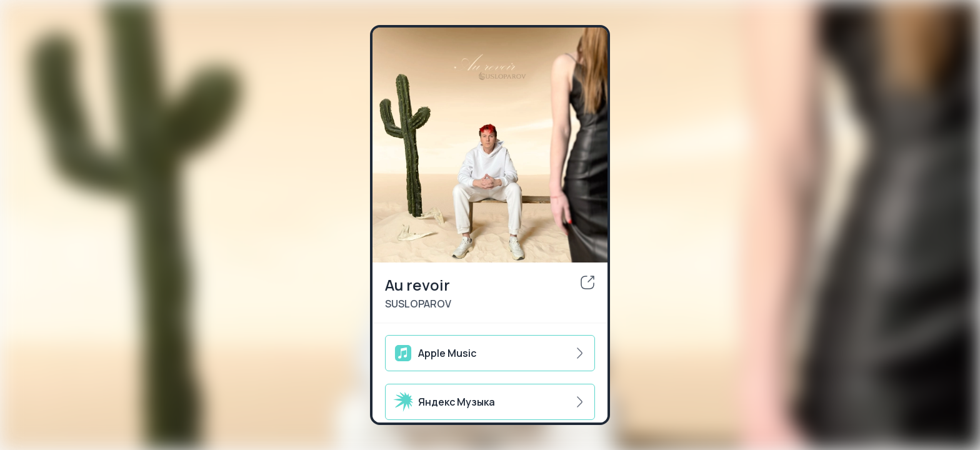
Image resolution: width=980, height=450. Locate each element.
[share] (587, 282)
